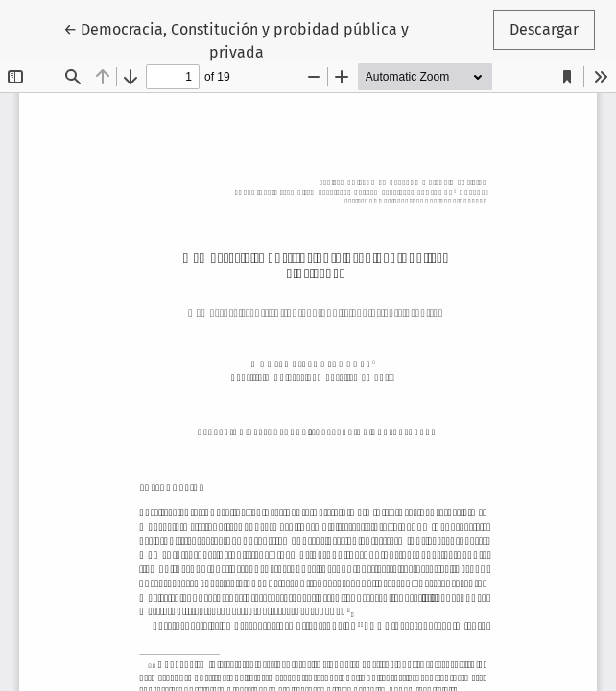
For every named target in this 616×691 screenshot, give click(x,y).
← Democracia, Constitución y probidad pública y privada (236, 39)
